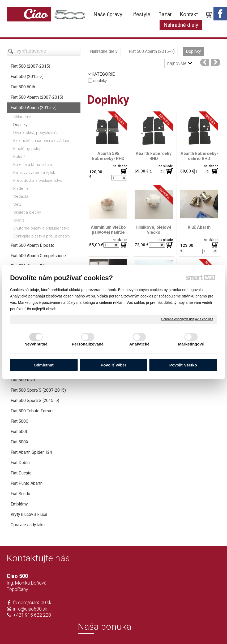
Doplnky (100, 81)
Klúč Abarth (199, 227)
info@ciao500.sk (30, 609)
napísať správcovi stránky (98, 631)
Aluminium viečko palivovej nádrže (109, 230)
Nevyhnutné (36, 344)
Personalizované (88, 344)
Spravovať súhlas (192, 631)
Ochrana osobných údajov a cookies (187, 319)
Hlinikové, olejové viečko (154, 230)
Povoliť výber (113, 365)
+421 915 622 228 (32, 615)
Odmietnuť (44, 365)
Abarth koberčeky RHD (154, 156)
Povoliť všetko (183, 365)
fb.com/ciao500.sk (32, 602)
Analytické (139, 344)
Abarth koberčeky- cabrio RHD (200, 156)
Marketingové (191, 344)
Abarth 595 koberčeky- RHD (108, 156)
